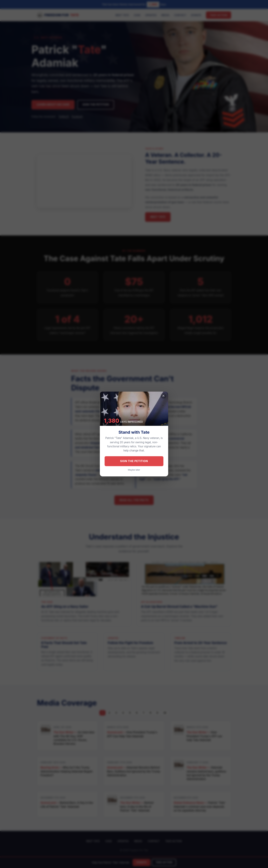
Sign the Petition (134, 461)
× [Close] (163, 396)
